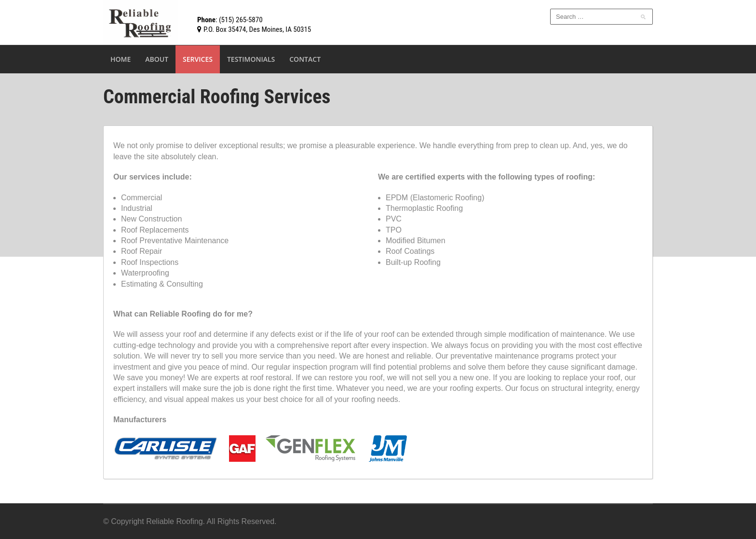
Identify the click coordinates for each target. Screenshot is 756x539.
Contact (305, 59)
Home (121, 59)
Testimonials (251, 59)
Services (198, 59)
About (157, 59)
